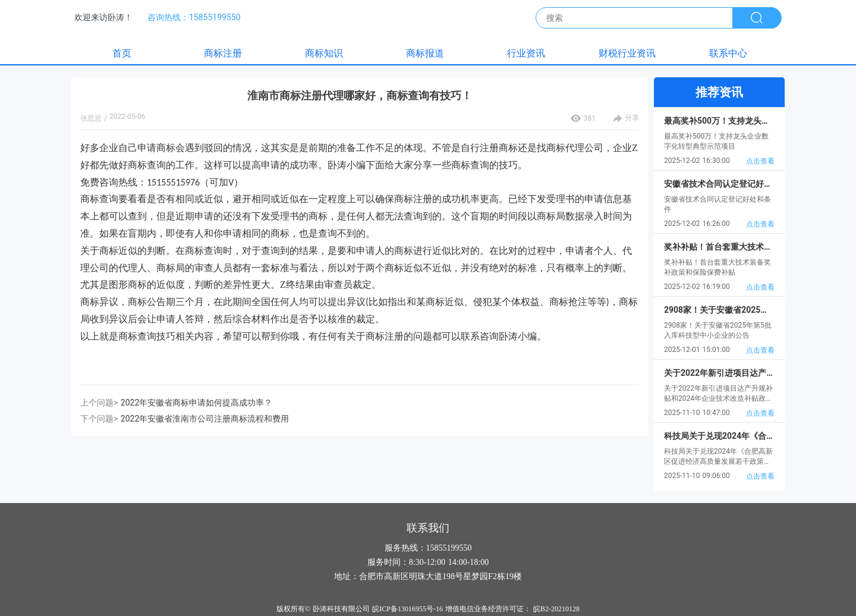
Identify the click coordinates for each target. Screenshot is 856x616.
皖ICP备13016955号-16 (407, 609)
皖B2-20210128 (556, 609)
